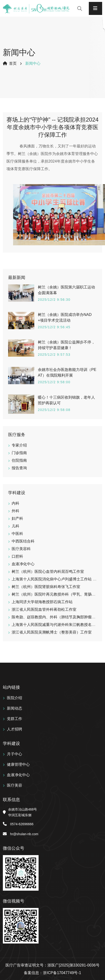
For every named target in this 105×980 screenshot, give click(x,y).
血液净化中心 (23, 564)
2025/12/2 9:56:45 (54, 327)
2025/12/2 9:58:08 (54, 410)
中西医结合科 (23, 541)
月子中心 (15, 754)
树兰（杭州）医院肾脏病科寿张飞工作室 (46, 587)
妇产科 (17, 518)
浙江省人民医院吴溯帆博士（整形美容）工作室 (52, 632)
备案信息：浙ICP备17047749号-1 (52, 973)
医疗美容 (15, 785)
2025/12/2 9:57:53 (54, 355)
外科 (15, 511)
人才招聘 (15, 729)
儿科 (15, 526)
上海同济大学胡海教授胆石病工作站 (42, 602)
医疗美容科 (21, 549)
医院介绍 (15, 698)
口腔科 (17, 556)
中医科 (17, 534)
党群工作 (15, 719)
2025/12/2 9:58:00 (54, 382)
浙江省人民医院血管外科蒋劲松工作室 (44, 609)
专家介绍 (19, 445)
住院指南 (19, 460)
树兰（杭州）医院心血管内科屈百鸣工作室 (48, 572)
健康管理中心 (18, 764)
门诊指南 (19, 453)
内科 (15, 503)
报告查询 (19, 468)
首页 (10, 63)
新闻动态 (15, 708)
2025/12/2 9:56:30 (54, 300)
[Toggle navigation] (95, 8)
